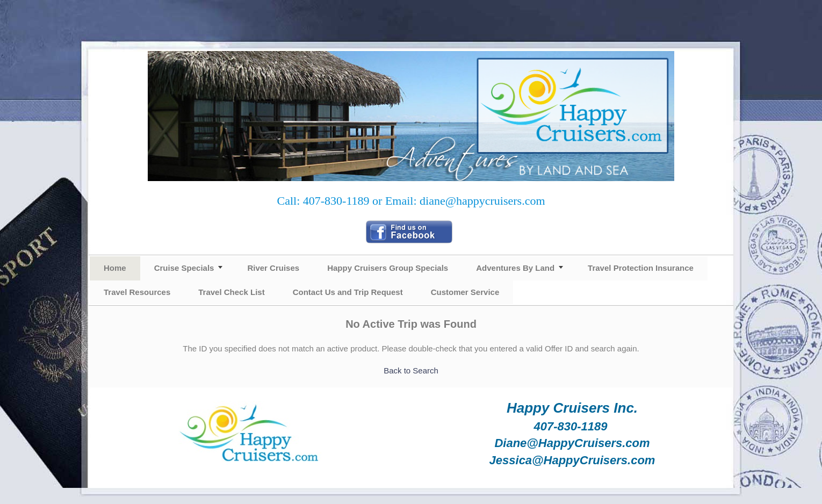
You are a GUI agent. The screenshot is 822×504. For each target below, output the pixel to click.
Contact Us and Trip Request (348, 292)
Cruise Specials (184, 268)
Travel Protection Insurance (641, 268)
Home (115, 268)
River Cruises (273, 268)
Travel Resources (137, 292)
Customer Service (465, 292)
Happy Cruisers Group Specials (388, 268)
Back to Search (411, 370)
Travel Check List (231, 292)
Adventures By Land (515, 268)
